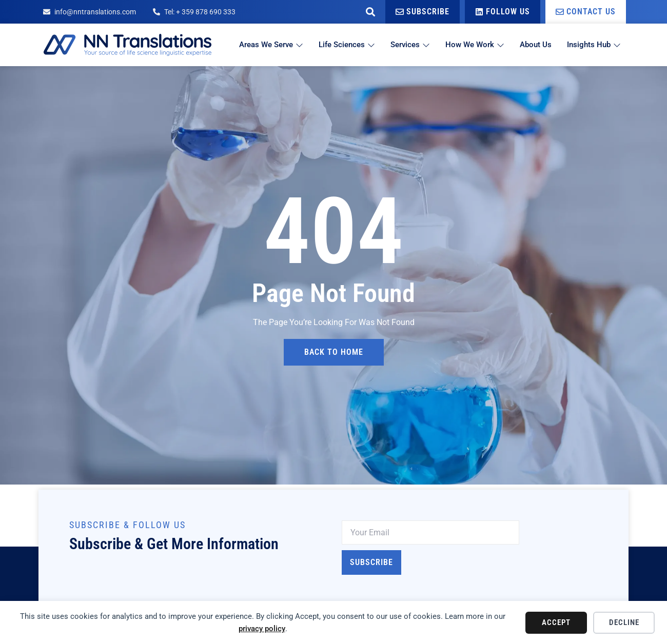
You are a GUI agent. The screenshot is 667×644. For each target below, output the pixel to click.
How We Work (475, 45)
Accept (556, 622)
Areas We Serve (271, 45)
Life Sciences (347, 45)
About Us (536, 45)
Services (410, 45)
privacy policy (262, 629)
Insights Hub (594, 45)
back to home (334, 352)
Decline (624, 622)
